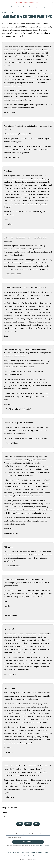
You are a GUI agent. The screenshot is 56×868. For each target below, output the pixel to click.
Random (28, 824)
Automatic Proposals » (35, 2)
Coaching (42, 7)
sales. (47, 846)
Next (36, 824)
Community (33, 7)
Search (30, 856)
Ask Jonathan (37, 856)
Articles (19, 7)
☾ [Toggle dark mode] (53, 3)
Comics (46, 853)
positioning (41, 846)
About (14, 853)
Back (20, 824)
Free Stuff (24, 856)
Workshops (25, 853)
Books (25, 7)
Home (13, 7)
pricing (36, 846)
